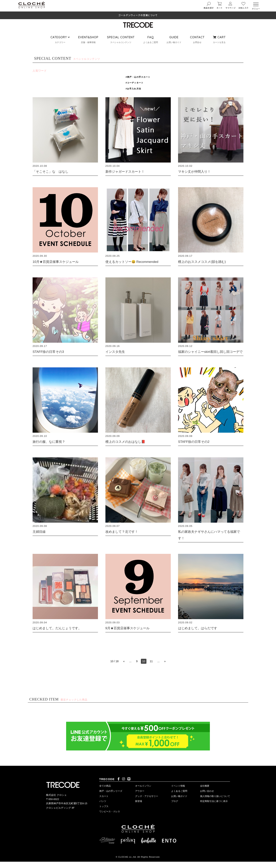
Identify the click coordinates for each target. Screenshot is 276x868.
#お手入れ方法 (133, 89)
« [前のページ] (124, 668)
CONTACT (197, 37)
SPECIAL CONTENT (121, 37)
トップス (104, 813)
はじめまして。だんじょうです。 (61, 634)
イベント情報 (178, 792)
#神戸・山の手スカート (138, 77)
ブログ (175, 808)
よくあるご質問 (179, 797)
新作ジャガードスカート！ (128, 171)
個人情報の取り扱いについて (215, 803)
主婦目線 (40, 538)
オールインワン (143, 792)
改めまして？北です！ (125, 538)
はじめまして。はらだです (201, 634)
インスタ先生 (117, 351)
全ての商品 (105, 792)
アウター (140, 797)
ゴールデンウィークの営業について (138, 15)
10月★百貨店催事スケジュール (60, 261)
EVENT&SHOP (88, 37)
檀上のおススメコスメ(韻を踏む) (206, 261)
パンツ (103, 808)
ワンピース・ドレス (110, 818)
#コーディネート (134, 83)
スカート (104, 803)
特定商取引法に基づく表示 (214, 808)
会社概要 (205, 792)
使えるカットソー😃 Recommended (137, 261)
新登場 (139, 808)
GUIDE (174, 37)
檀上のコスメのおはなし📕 (129, 448)
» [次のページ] (165, 668)
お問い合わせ (207, 797)
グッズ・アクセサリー (147, 803)
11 (151, 668)
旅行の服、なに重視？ (52, 448)
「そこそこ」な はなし (54, 171)
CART (219, 37)
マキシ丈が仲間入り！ (197, 171)
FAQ (151, 37)
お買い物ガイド (179, 803)
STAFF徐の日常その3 (51, 351)
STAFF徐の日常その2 (197, 448)
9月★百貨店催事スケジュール (131, 634)
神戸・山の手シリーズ (111, 797)
